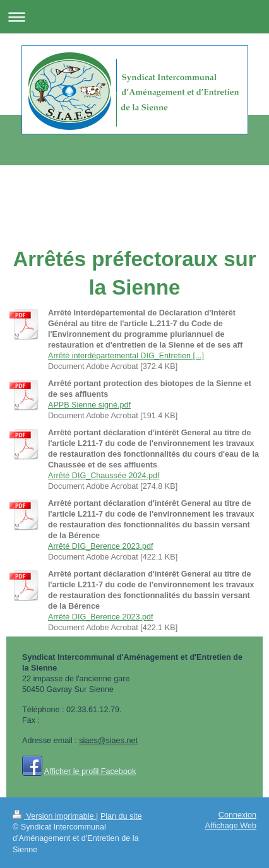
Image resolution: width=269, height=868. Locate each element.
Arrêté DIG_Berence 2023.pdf (101, 546)
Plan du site (121, 816)
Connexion (237, 815)
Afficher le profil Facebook (90, 771)
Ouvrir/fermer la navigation (134, 17)
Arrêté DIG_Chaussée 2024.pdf (104, 476)
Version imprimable (54, 816)
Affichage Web (231, 826)
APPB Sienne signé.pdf (89, 405)
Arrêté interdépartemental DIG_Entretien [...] (126, 356)
